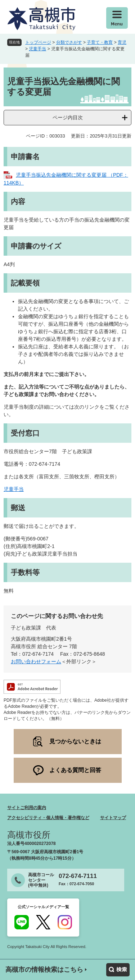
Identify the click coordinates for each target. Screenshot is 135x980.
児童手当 (37, 49)
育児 (122, 42)
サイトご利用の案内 (27, 808)
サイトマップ (113, 818)
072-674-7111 (78, 876)
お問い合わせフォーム (36, 661)
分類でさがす (69, 42)
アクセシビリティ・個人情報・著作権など (48, 818)
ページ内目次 (68, 117)
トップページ (38, 42)
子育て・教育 (100, 42)
